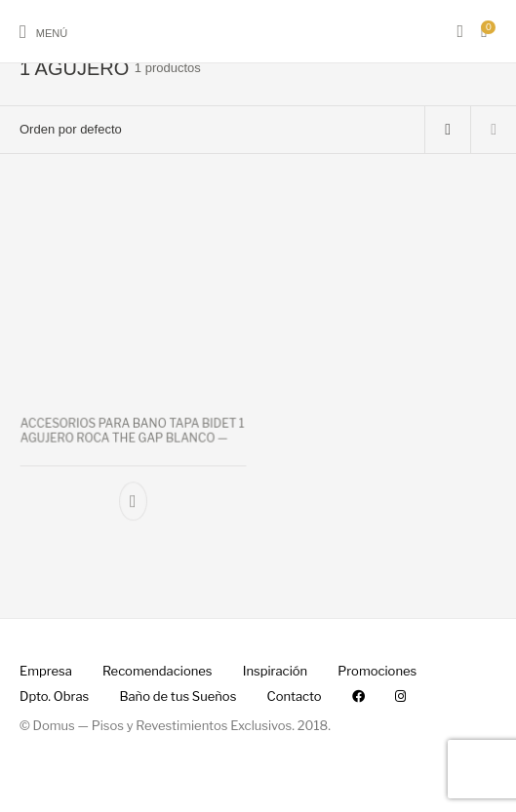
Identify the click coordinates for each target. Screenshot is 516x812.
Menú (52, 33)
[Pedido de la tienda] (212, 130)
